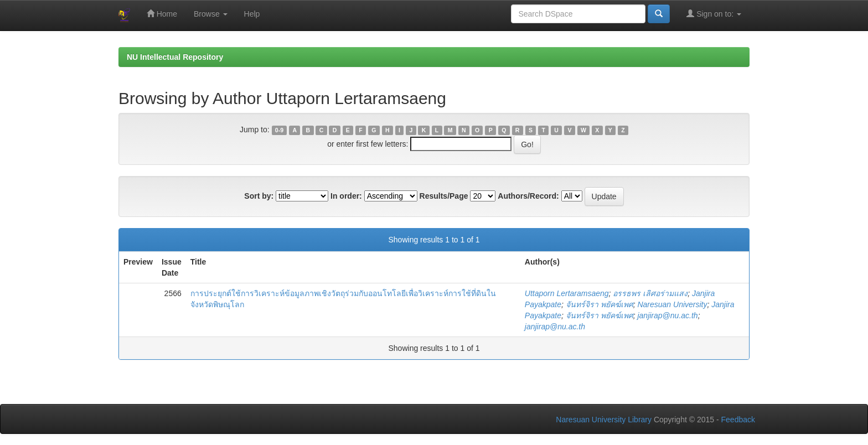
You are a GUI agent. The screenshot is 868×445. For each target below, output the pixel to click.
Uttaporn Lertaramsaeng (567, 293)
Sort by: (259, 196)
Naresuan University (672, 304)
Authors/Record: (528, 196)
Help (252, 14)
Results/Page (444, 196)
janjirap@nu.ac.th (667, 315)
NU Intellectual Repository (175, 57)
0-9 (279, 130)
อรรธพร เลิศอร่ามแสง (650, 293)
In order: (346, 196)
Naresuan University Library (604, 420)
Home (162, 14)
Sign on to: (714, 14)
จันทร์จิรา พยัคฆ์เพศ (600, 304)
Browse (211, 14)
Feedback (738, 420)
